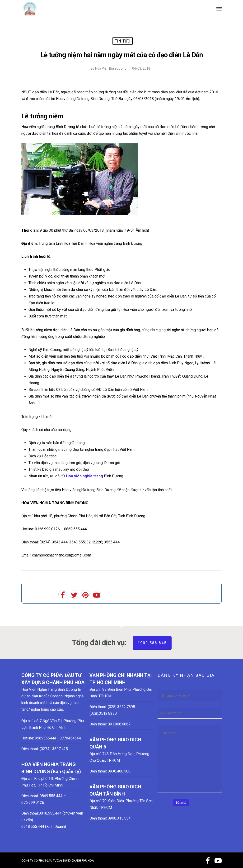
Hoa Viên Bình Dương (111, 68)
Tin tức (123, 41)
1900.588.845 (152, 643)
